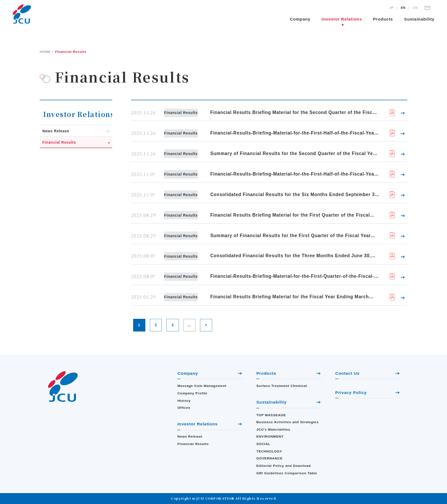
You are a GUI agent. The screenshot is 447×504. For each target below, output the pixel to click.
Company (300, 19)
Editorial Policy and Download (284, 466)
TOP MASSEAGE (271, 415)
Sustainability (419, 19)
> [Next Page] (206, 325)
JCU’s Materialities (273, 430)
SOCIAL (263, 444)
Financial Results (193, 444)
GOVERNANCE (269, 458)
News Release (190, 437)
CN (415, 8)
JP (392, 8)
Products (383, 19)
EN (403, 8)
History (184, 401)
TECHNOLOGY (269, 451)
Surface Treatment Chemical (282, 386)
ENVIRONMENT (270, 437)
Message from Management (202, 386)
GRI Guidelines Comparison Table (287, 473)
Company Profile (192, 393)
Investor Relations (342, 19)
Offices (184, 408)
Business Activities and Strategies (287, 422)
